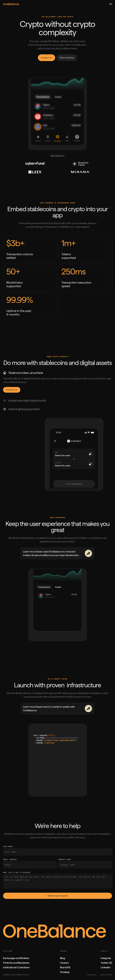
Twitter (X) (106, 963)
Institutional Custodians (16, 967)
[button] (111, 4)
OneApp (65, 972)
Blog (63, 958)
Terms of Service (106, 975)
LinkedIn (105, 967)
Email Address (10, 860)
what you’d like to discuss (17, 873)
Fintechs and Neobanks (16, 963)
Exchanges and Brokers (16, 958)
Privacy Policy (92, 975)
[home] (29, 4)
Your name (8, 847)
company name (65, 860)
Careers (64, 963)
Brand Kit (65, 967)
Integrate (106, 958)
